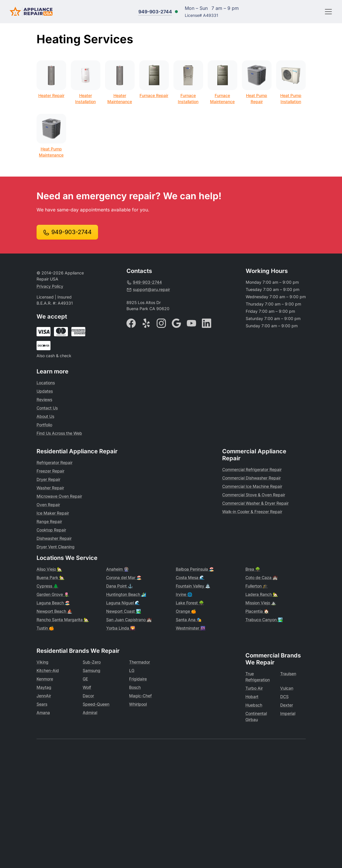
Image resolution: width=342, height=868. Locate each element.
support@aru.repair (148, 289)
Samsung (92, 670)
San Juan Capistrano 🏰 (129, 620)
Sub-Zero (92, 662)
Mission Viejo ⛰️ (261, 603)
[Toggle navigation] (328, 12)
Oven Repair (48, 505)
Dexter (287, 705)
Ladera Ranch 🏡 (262, 594)
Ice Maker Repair (53, 513)
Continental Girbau (256, 716)
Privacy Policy (50, 286)
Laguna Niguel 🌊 (123, 603)
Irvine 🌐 (184, 594)
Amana (43, 712)
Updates (45, 391)
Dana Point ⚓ (120, 586)
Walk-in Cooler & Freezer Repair (252, 512)
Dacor (88, 696)
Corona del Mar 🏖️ (124, 577)
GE (85, 679)
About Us (45, 416)
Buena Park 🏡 (50, 577)
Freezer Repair (50, 471)
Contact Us (47, 408)
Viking (42, 662)
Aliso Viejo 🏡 (49, 569)
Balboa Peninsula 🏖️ (195, 569)
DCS (284, 697)
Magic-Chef (140, 696)
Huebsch (254, 705)
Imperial (288, 713)
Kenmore (45, 679)
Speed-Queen (96, 704)
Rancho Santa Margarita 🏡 (63, 620)
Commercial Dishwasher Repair (251, 478)
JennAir (44, 696)
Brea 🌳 (253, 569)
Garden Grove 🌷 (53, 594)
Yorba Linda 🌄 (121, 628)
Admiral (90, 712)
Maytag (44, 687)
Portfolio (44, 425)
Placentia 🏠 (257, 611)
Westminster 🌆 (191, 628)
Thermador (140, 662)
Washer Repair (50, 488)
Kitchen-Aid (48, 670)
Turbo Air (254, 688)
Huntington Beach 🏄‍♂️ (126, 594)
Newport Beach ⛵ (54, 611)
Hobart (252, 697)
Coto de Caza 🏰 (262, 577)
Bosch (135, 687)
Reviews (44, 399)
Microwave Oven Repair (59, 496)
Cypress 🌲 (47, 586)
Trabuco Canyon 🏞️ (264, 620)
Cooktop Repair (51, 530)
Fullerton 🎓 (257, 586)
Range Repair (49, 521)
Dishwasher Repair (54, 538)
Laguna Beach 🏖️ (53, 603)
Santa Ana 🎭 (189, 620)
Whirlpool (138, 704)
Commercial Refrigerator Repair (252, 469)
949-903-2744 (155, 12)
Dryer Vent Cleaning (56, 547)
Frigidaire (138, 679)
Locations (46, 383)
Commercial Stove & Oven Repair (254, 495)
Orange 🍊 (186, 611)
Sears (42, 704)
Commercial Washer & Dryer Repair (255, 503)
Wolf (87, 687)
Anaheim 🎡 (117, 569)
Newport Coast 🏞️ (124, 611)
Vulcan (287, 688)
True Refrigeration (258, 677)
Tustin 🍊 (45, 628)
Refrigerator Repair (55, 462)
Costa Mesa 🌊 (190, 577)
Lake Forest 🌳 (190, 603)
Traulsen (288, 674)
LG (132, 670)
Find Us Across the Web (59, 433)
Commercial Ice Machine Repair (252, 486)
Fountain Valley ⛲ (193, 586)
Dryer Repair (48, 479)
